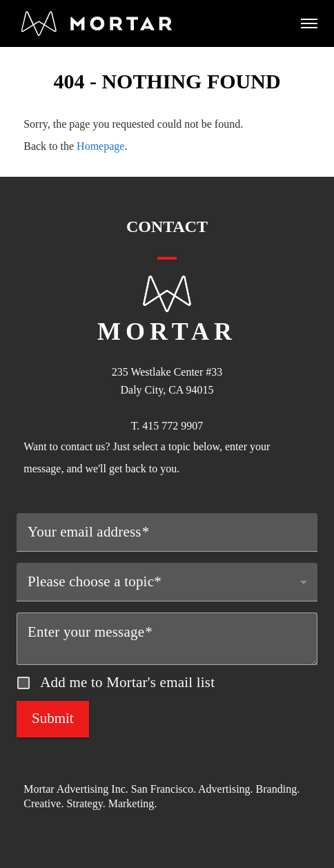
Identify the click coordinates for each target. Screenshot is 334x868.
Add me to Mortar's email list (127, 682)
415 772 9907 (173, 426)
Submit (53, 718)
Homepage (100, 146)
